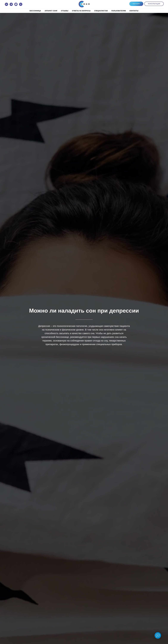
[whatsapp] (16, 4)
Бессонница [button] (35, 11)
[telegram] (11, 4)
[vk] (6, 4)
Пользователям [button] (119, 11)
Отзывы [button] (65, 11)
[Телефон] (21, 4)
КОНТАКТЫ (134, 11)
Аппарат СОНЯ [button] (51, 11)
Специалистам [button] (101, 11)
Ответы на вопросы (81, 11)
